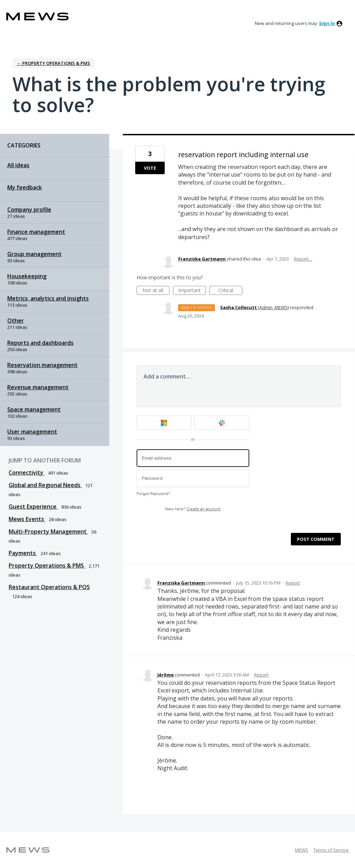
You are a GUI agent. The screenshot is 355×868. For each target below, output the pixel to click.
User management (32, 432)
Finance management (36, 232)
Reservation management (42, 365)
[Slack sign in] (222, 423)
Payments (23, 553)
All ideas (18, 165)
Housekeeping (27, 276)
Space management (34, 409)
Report (293, 583)
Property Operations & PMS (47, 565)
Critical (230, 291)
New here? (193, 509)
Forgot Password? (153, 494)
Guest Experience (33, 507)
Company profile (29, 210)
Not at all (156, 291)
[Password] (193, 479)
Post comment (316, 539)
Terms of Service (331, 850)
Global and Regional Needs (45, 485)
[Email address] (193, 458)
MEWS (302, 850)
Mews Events (27, 519)
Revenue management (38, 387)
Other (16, 321)
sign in (327, 23)
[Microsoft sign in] (164, 423)
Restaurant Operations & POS (49, 587)
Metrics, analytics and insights (48, 298)
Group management (34, 254)
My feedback (25, 187)
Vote (150, 168)
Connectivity (27, 473)
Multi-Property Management (48, 531)
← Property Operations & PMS (53, 63)
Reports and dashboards (40, 343)
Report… (303, 259)
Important (192, 291)
